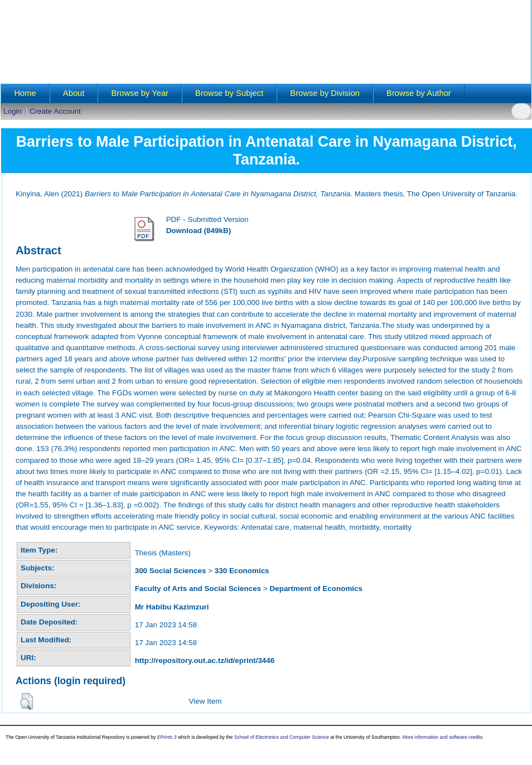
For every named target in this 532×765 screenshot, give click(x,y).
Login (13, 111)
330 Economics (242, 571)
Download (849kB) (199, 231)
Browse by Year (140, 93)
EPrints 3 (167, 737)
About (74, 93)
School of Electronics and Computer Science (282, 737)
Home (25, 93)
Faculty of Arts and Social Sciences (198, 589)
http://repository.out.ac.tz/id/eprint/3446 (205, 660)
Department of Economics (316, 589)
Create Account (55, 111)
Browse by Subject (229, 93)
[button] (26, 701)
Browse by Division (325, 93)
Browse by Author (419, 93)
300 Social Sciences (171, 571)
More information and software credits (443, 737)
